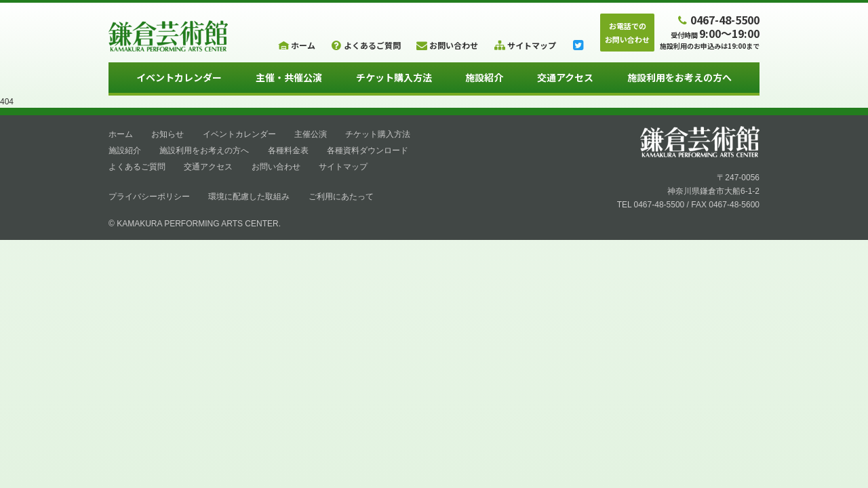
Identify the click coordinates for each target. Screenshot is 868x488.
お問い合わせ (276, 167)
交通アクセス (565, 77)
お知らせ (167, 134)
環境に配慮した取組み (249, 197)
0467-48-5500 (717, 19)
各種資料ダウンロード (368, 150)
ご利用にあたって (341, 197)
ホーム (121, 134)
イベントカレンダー (179, 77)
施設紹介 (484, 77)
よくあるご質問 (137, 167)
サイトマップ (343, 167)
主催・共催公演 (289, 77)
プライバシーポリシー (149, 197)
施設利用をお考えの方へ (679, 77)
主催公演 (311, 134)
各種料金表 (288, 150)
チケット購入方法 (394, 77)
